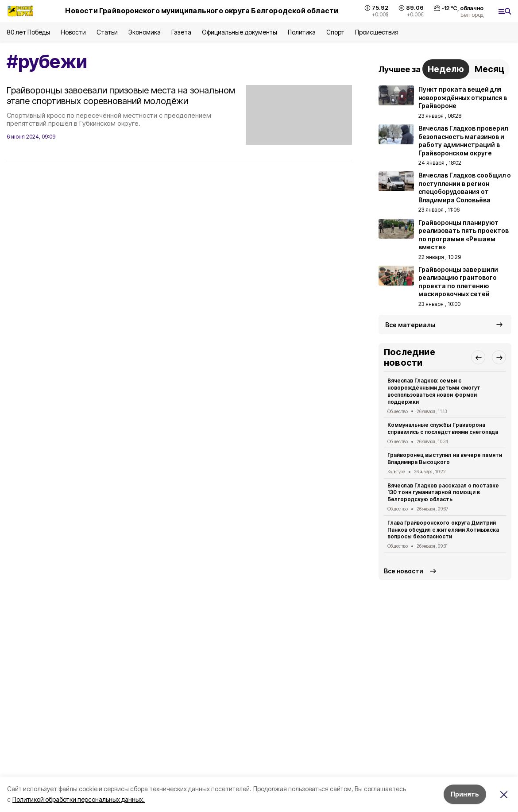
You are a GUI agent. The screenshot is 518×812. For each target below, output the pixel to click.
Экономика (145, 32)
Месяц (489, 69)
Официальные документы (240, 32)
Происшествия (377, 32)
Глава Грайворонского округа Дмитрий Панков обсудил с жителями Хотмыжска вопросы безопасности (443, 530)
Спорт (335, 32)
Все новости (404, 571)
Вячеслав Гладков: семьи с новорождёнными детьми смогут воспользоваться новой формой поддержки (434, 391)
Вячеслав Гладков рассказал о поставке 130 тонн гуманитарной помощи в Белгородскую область (443, 493)
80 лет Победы (28, 32)
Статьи (107, 32)
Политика (302, 32)
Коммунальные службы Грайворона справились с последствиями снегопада (443, 428)
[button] (478, 357)
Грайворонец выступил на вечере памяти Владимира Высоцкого (445, 458)
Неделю (446, 69)
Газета (181, 32)
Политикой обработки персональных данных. (79, 799)
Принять (465, 794)
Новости (73, 32)
